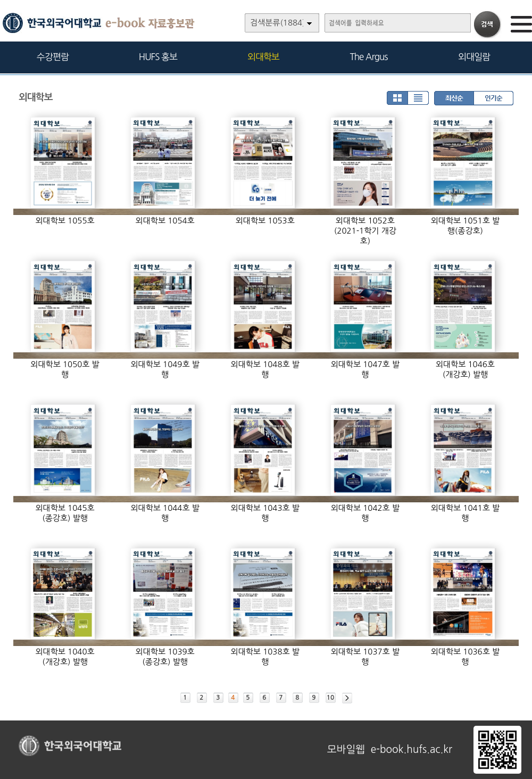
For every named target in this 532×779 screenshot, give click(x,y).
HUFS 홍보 (158, 57)
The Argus (369, 57)
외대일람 (474, 57)
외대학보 (263, 57)
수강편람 (53, 57)
